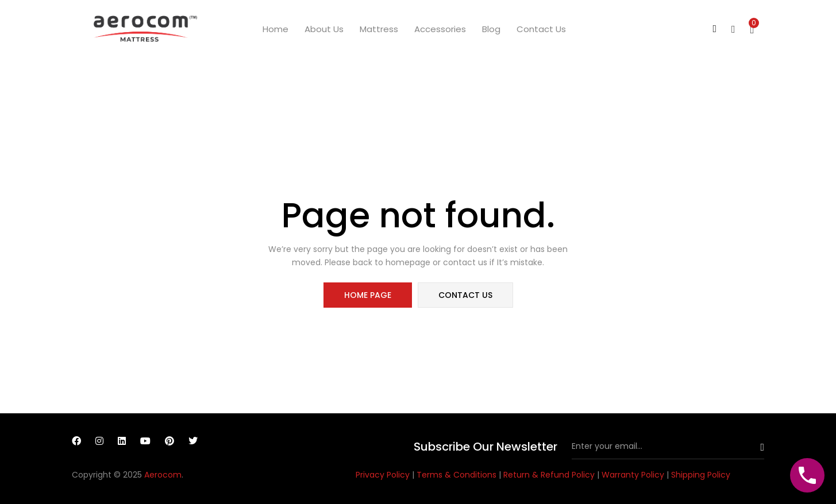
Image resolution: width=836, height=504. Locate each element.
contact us (465, 295)
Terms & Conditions (458, 475)
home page (368, 295)
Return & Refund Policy (550, 475)
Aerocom (163, 475)
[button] (752, 29)
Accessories (440, 29)
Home (276, 29)
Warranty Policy (634, 475)
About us (324, 29)
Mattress (379, 29)
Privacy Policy (384, 475)
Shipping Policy (701, 475)
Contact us (541, 29)
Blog (491, 29)
